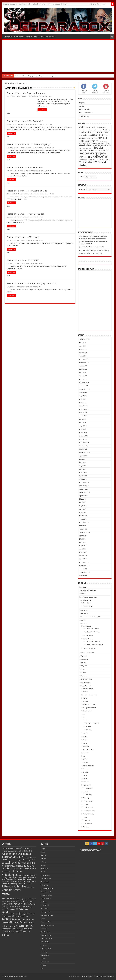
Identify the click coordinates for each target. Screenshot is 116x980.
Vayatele (43, 965)
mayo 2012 (83, 506)
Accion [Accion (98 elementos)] (82, 127)
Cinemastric (44, 885)
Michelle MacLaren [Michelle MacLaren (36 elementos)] (87, 148)
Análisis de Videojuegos (60, 4)
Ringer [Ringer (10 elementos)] (10, 878)
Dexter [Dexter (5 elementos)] (28, 858)
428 (41, 263)
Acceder (82, 106)
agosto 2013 (83, 456)
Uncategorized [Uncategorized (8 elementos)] (31, 887)
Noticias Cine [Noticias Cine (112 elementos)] (28, 863)
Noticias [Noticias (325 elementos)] (98, 148)
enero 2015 (83, 403)
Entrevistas (85, 613)
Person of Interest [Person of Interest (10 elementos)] (24, 875)
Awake (85, 698)
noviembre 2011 (84, 526)
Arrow (87, 720)
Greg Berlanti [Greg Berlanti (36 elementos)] (102, 142)
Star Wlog (44, 952)
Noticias (84, 623)
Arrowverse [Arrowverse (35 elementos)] (103, 127)
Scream (85, 779)
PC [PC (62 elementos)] (105, 153)
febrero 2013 (83, 476)
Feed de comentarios (86, 113)
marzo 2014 (83, 433)
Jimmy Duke (83, 236)
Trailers (84, 673)
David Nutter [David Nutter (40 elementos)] (83, 138)
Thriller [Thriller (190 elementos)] (83, 162)
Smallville (86, 782)
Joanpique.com (46, 912)
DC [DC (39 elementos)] (88, 138)
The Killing (86, 798)
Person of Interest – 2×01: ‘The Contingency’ (28, 144)
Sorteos (84, 669)
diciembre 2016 (84, 359)
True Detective (87, 824)
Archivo (82, 177)
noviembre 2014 (84, 409)
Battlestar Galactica (89, 705)
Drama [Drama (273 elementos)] (100, 138)
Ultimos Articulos (34, 96)
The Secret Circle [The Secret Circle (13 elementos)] (20, 881)
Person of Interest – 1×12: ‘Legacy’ (23, 237)
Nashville (86, 762)
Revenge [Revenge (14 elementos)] (5, 878)
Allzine (43, 852)
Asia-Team (44, 855)
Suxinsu (43, 958)
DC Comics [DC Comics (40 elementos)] (92, 138)
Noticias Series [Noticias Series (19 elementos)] (19, 869)
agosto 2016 (83, 369)
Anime (83, 594)
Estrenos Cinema (46, 899)
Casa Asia (44, 872)
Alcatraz (85, 692)
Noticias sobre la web (88, 653)
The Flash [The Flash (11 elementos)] (26, 879)
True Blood (86, 820)
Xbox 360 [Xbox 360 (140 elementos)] (93, 162)
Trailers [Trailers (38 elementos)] (29, 883)
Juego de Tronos (88, 750)
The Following (87, 795)
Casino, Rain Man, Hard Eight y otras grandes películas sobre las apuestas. (36, 76)
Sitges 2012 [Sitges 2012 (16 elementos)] (17, 878)
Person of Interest (24, 96)
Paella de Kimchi (46, 935)
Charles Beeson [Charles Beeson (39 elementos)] (97, 130)
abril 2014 (82, 429)
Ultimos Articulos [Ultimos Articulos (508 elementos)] (14, 886)
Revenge (85, 769)
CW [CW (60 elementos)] (108, 135)
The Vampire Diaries (89, 811)
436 (41, 240)
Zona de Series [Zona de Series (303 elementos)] (11, 890)
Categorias (83, 190)
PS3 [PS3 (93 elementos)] (94, 157)
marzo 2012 (83, 512)
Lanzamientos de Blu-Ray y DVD (91, 617)
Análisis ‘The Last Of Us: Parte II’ (94, 247)
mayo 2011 (83, 546)
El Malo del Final (46, 892)
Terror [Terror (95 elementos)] (101, 159)
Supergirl (88, 726)
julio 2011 (82, 539)
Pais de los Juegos (46, 939)
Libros (49, 4)
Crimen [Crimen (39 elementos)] (89, 135)
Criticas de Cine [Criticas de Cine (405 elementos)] (13, 857)
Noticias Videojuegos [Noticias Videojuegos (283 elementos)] (12, 873)
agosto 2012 (83, 496)
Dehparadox (110, 977)
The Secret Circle (88, 808)
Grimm (85, 743)
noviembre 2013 (84, 446)
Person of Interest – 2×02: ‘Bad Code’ (25, 121)
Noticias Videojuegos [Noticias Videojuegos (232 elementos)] (92, 153)
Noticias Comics (88, 636)
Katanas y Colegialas (47, 915)
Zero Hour (86, 827)
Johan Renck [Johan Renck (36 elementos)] (95, 144)
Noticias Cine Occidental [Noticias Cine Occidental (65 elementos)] (99, 151)
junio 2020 (82, 343)
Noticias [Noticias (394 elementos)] (15, 863)
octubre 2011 (83, 529)
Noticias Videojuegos (89, 649)
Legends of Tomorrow (93, 723)
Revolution (86, 772)
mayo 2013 (83, 466)
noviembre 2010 (84, 566)
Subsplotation (45, 955)
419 (53, 194)
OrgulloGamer (45, 932)
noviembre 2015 (84, 386)
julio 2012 (82, 499)
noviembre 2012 (84, 486)
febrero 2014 (83, 436)
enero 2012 (83, 519)
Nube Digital (45, 929)
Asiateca (43, 862)
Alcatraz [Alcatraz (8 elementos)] (4, 848)
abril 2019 (82, 346)
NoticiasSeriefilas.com (48, 925)
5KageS (43, 849)
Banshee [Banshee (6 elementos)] (14, 851)
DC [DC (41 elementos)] (25, 858)
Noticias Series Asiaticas (93, 642)
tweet (9, 113)
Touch (85, 817)
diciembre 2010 (84, 562)
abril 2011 (82, 549)
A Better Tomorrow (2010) (94, 254)
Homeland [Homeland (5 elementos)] (14, 860)
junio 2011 (82, 542)
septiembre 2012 (85, 492)
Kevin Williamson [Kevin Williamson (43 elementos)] (87, 145)
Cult (84, 714)
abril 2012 (82, 509)
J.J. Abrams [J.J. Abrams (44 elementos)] (22, 913)
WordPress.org (84, 116)
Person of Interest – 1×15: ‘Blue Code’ (25, 168)
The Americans (87, 788)
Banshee (85, 701)
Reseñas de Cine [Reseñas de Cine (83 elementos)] (86, 160)
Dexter (85, 737)
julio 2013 (82, 459)
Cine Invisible (45, 882)
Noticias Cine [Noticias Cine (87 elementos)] (85, 150)
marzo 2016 (83, 376)
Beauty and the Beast (89, 708)
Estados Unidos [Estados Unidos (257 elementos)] (89, 141)
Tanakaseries (45, 962)
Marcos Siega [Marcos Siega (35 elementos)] (14, 917)
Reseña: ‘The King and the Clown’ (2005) (96, 250)
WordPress (93, 977)
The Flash (88, 730)
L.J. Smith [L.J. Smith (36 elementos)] (95, 145)
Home (7, 84)
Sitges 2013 (85, 666)
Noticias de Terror (46, 922)
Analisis (84, 587)
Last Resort (86, 753)
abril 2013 (82, 469)
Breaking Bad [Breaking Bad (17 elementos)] (22, 851)
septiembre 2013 (85, 452)
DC (84, 717)
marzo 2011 (83, 552)
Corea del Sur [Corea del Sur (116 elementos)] (24, 904)
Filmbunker (44, 902)
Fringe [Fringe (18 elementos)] (4, 860)
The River (86, 804)
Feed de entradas (85, 109)
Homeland (86, 746)
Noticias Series (87, 639)
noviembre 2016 (84, 363)
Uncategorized (86, 683)
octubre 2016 (83, 366)
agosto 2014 (83, 416)
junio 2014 (82, 423)
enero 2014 (83, 439)
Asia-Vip (43, 859)
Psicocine (44, 945)
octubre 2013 (83, 449)
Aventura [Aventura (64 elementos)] (83, 130)
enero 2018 (83, 349)
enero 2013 (83, 479)
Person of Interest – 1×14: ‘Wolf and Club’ (27, 191)
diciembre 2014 (84, 406)
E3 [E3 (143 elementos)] (106, 138)
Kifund (43, 919)
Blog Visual (44, 869)
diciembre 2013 (84, 443)
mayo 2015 (83, 396)
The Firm (86, 791)
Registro (82, 103)
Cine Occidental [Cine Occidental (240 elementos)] (21, 854)
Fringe (85, 740)
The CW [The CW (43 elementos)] (107, 160)
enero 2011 (83, 559)
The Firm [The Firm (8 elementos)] (19, 880)
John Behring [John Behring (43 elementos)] (103, 144)
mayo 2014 (83, 426)
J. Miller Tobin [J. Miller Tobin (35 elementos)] (88, 144)
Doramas (43, 4)
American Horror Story (90, 695)
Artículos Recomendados (89, 597)
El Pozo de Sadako (46, 895)
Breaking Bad (87, 711)
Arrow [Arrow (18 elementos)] (23, 848)
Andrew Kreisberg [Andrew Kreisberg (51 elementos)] (94, 127)
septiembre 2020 (85, 339)
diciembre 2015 (84, 383)
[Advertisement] (58, 56)
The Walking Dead (88, 814)
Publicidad (84, 659)
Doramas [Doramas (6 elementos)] (33, 858)
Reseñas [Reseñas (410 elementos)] (102, 156)
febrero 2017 (83, 353)
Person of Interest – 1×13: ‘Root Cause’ (26, 214)
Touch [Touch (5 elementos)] (23, 884)
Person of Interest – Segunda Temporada (27, 93)
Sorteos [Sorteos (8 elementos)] (34, 878)
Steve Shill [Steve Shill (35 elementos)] (95, 160)
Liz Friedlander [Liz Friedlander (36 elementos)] (102, 145)
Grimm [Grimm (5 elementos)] (9, 860)
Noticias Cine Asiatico (92, 629)
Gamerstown (45, 905)
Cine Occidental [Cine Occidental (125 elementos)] (95, 132)
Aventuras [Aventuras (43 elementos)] (89, 130)
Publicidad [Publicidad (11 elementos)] (33, 875)
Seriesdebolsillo (46, 948)
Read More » (42, 110)
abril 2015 (82, 399)
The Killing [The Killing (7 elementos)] (11, 881)
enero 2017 (83, 356)
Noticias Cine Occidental (93, 632)
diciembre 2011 (84, 522)
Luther (85, 756)
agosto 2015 (83, 393)
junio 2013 (82, 462)
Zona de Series (44, 96)
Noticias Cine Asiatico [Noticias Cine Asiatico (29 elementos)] (11, 866)
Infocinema (44, 909)
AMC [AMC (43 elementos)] (87, 127)
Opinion (84, 656)
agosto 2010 (83, 576)
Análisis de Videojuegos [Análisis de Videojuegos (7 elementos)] (14, 848)
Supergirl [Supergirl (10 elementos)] (5, 879)
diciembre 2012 (84, 482)
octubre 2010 (83, 569)
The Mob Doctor (88, 801)
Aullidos (43, 865)
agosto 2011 (83, 536)
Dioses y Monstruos (47, 889)
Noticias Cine (87, 626)
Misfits (85, 759)
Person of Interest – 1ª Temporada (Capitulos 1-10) (32, 283)
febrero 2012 (83, 516)
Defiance (86, 733)
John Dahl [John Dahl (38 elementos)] (16, 915)
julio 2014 (82, 419)
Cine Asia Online (46, 879)
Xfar (42, 968)
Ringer (85, 775)
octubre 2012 (83, 489)
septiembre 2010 (85, 572)
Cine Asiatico (23, 4)
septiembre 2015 (85, 389)
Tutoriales (84, 676)
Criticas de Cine (86, 600)
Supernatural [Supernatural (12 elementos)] (12, 879)
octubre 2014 (83, 413)
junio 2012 (82, 502)
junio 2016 (82, 373)
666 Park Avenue (88, 688)
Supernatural (87, 785)
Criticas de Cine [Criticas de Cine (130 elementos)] (99, 135)
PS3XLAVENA (45, 942)
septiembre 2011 (85, 532)
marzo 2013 (83, 472)
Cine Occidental (33, 4)
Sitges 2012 (85, 663)
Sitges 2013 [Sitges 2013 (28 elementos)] (26, 877)
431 (42, 217)
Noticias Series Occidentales (94, 645)
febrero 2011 (83, 556)
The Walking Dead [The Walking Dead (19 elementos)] (15, 884)
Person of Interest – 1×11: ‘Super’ (23, 260)
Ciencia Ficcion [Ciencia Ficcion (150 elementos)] (25, 901)
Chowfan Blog (45, 875)
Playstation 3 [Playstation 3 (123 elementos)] (86, 157)
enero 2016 (83, 379)
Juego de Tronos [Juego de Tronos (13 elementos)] (22, 860)
